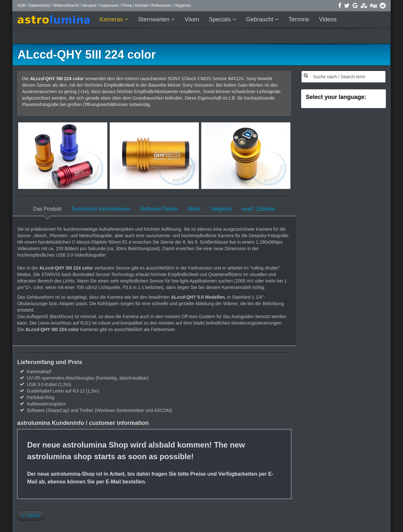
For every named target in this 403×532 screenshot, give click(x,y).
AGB (21, 6)
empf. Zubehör (258, 209)
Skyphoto (183, 6)
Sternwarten (155, 19)
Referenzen (161, 6)
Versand (89, 6)
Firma (127, 6)
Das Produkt (47, 209)
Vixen (192, 19)
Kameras (112, 19)
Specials (221, 19)
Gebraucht (261, 19)
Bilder (194, 209)
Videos (328, 19)
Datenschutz (39, 6)
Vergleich (221, 209)
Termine (299, 19)
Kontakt (142, 6)
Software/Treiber (159, 209)
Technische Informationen (101, 209)
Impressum (109, 6)
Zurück (31, 515)
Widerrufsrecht (66, 6)
